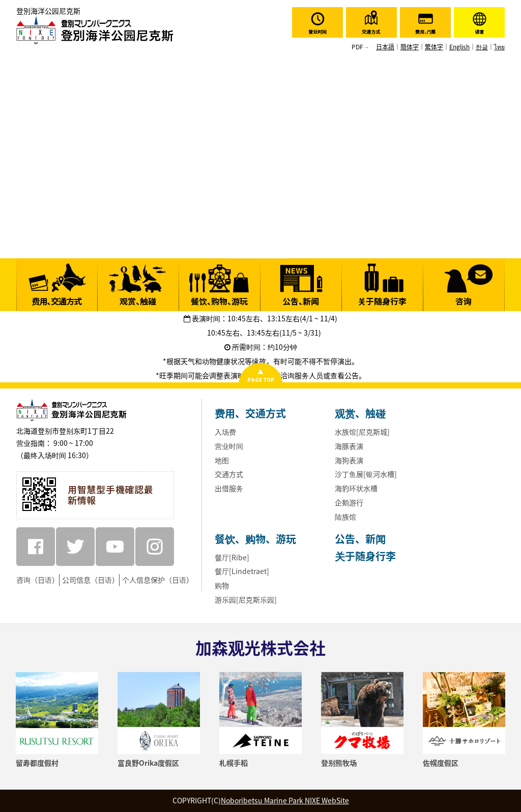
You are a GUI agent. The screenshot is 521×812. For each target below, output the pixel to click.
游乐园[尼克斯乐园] (246, 599)
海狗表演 (349, 460)
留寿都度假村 (37, 763)
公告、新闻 (360, 539)
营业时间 (229, 446)
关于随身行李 (365, 556)
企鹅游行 (349, 502)
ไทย (499, 47)
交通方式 (229, 474)
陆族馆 (345, 517)
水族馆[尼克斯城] (362, 432)
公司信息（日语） (91, 580)
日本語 (385, 47)
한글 (482, 47)
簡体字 (410, 47)
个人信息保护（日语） (158, 580)
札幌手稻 (234, 763)
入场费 (225, 432)
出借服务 (229, 488)
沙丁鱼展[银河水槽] (366, 474)
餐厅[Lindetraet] (242, 571)
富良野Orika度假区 (148, 763)
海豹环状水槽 (356, 488)
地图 (222, 460)
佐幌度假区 (441, 763)
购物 (222, 585)
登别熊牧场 (339, 763)
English (459, 47)
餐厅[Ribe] (232, 557)
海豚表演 (349, 446)
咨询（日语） (38, 580)
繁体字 (434, 47)
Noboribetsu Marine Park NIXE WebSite (285, 800)
